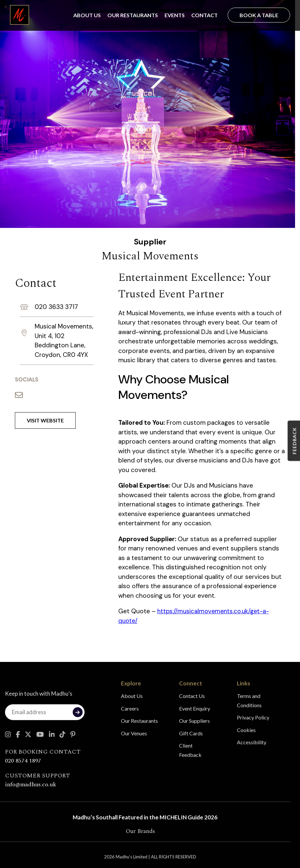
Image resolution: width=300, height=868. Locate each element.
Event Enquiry (195, 708)
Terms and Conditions (249, 700)
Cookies (246, 730)
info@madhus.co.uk (31, 784)
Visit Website (45, 420)
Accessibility (252, 742)
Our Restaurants (133, 15)
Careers (130, 708)
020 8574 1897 (23, 761)
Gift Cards (191, 733)
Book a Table (259, 15)
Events (175, 15)
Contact (205, 15)
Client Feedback (190, 750)
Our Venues (134, 733)
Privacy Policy (253, 717)
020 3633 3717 (56, 307)
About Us (87, 15)
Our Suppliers (194, 721)
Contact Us (192, 696)
